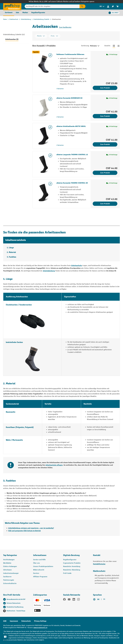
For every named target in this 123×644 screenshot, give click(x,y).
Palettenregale (9, 580)
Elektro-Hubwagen (10, 566)
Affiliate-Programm (40, 577)
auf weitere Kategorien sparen (83, 2)
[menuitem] (102, 6)
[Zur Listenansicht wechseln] (114, 46)
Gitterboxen (7, 570)
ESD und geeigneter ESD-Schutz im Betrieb (25, 531)
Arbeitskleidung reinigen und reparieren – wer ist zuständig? (31, 528)
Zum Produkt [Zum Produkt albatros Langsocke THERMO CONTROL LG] (105, 173)
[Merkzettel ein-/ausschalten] (50, 55)
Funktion (12, 257)
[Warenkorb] (117, 6)
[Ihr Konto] (108, 6)
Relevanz (95, 46)
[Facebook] (64, 600)
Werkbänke (7, 563)
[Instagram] (78, 600)
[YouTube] (69, 600)
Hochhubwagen (9, 560)
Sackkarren (7, 577)
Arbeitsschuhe (77, 266)
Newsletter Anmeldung (72, 566)
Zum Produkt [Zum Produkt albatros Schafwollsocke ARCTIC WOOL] (105, 144)
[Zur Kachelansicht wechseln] (119, 46)
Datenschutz (26, 621)
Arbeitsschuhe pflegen (54, 465)
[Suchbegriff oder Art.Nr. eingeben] (52, 6)
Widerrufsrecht (39, 570)
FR (104, 599)
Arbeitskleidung (49, 271)
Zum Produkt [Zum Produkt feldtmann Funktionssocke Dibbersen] (105, 88)
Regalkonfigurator (70, 560)
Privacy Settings (40, 621)
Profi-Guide (67, 573)
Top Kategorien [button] (10, 555)
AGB (5, 621)
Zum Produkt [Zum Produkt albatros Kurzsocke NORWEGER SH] (105, 116)
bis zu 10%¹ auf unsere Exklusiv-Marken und (56, 2)
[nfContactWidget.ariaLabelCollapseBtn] (5, 639)
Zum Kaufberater (65, 27)
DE (98, 599)
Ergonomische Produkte (72, 563)
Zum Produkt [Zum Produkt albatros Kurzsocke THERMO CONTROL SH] (105, 204)
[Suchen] (82, 6)
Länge (11, 248)
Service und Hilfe (39, 560)
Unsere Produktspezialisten (43, 566)
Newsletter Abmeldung (72, 570)
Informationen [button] (40, 555)
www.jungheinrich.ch (40, 628)
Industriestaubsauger (11, 573)
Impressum (14, 621)
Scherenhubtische (10, 583)
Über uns (36, 563)
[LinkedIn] (74, 600)
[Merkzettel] (113, 6)
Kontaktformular (99, 564)
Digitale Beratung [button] (71, 555)
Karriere (36, 573)
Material (12, 252)
